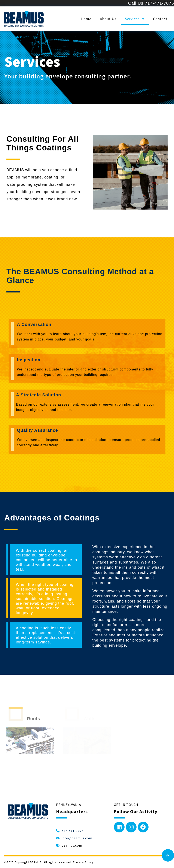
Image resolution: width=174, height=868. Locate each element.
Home (86, 19)
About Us (108, 19)
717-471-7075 (159, 3)
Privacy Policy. (84, 862)
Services (135, 19)
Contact (160, 19)
